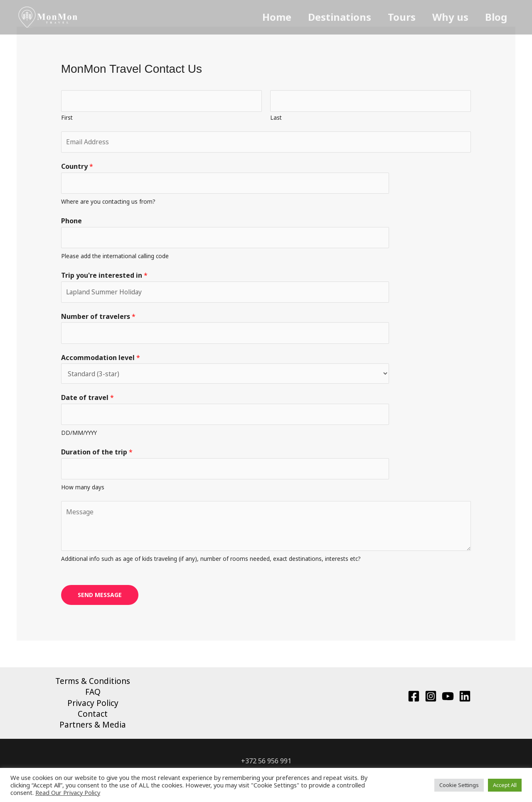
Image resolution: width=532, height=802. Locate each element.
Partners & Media (93, 732)
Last (276, 118)
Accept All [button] (505, 785)
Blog (504, 17)
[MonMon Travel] (48, 17)
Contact (93, 721)
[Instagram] (431, 702)
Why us (465, 17)
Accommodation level (101, 361)
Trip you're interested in (104, 278)
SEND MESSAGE (100, 601)
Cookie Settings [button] (459, 785)
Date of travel (87, 402)
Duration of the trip (97, 457)
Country (77, 168)
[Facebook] (414, 702)
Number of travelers (98, 320)
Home (312, 17)
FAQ (93, 698)
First (67, 118)
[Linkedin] (465, 702)
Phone (71, 223)
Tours (423, 17)
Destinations (368, 17)
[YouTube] (448, 702)
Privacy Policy (93, 709)
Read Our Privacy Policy (68, 792)
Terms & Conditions (93, 686)
